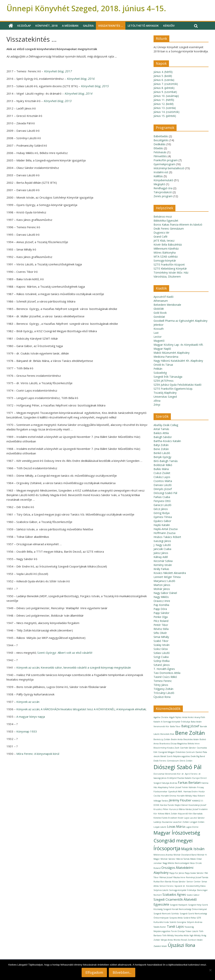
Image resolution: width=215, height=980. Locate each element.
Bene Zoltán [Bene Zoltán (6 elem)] (190, 733)
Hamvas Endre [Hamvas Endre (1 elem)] (191, 792)
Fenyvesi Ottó (162, 501)
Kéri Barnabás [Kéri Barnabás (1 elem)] (195, 814)
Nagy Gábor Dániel (165, 593)
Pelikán (158, 369)
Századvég (160, 373)
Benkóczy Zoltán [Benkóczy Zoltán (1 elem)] (162, 739)
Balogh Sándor (163, 437)
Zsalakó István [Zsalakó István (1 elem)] (160, 946)
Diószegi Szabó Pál (165, 493)
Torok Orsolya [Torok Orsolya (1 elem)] (178, 931)
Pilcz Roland (161, 621)
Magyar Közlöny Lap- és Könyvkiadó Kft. (178, 345)
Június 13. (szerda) (165, 108)
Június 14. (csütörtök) (166, 112)
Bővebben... (122, 972)
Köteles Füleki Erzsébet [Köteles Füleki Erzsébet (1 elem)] (165, 818)
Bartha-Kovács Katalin (167, 441)
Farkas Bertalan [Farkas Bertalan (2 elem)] (189, 783)
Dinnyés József (163, 489)
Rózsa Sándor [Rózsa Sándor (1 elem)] (179, 882)
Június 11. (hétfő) (164, 100)
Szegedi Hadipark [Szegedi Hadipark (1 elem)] (179, 905)
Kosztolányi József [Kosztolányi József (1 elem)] (197, 805)
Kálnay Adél (161, 557)
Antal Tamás (161, 429)
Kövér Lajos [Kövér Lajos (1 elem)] (183, 818)
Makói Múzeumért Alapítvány (172, 353)
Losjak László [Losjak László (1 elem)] (160, 827)
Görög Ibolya (162, 513)
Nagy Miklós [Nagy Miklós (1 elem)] (168, 863)
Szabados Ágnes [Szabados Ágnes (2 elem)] (174, 895)
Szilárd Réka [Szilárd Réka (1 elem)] (190, 918)
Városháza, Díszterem (167, 277)
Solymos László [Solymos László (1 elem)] (161, 890)
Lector (158, 337)
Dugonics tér (161, 233)
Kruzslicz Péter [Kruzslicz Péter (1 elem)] (161, 809)
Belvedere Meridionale (167, 305)
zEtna (157, 401)
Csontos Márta (163, 481)
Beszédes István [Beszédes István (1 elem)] (191, 739)
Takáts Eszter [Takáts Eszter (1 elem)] (160, 927)
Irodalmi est (161, 172)
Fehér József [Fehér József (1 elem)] (175, 787)
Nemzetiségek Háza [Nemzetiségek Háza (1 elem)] (185, 863)
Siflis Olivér (160, 633)
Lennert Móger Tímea (167, 577)
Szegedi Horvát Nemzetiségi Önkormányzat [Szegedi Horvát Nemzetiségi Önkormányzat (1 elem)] (185, 909)
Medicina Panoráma (166, 357)
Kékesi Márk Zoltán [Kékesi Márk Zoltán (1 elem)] (168, 814)
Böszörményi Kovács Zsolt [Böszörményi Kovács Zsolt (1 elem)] (166, 748)
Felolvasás (160, 152)
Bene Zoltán (161, 449)
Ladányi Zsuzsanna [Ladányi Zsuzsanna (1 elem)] (163, 822)
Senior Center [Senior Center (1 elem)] (194, 882)
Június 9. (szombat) (165, 92)
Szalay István (162, 645)
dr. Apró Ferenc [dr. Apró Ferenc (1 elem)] (190, 774)
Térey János (161, 685)
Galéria (88, 26)
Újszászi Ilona (162, 697)
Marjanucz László (164, 581)
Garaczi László (162, 505)
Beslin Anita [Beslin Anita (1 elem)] (177, 739)
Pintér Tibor (161, 625)
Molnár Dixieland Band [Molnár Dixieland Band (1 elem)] (185, 855)
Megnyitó (159, 184)
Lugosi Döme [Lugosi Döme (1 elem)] (192, 827)
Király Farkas (161, 569)
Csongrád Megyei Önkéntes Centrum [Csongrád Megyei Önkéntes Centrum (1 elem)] (176, 752)
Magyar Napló (162, 349)
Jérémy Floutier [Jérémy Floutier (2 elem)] (180, 800)
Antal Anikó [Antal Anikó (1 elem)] (188, 717)
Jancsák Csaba (162, 549)
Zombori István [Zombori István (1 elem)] (195, 940)
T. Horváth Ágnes (164, 669)
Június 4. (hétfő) (163, 72)
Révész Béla (161, 629)
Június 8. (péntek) (164, 88)
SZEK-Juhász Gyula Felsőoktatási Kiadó (178, 385)
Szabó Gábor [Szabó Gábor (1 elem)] (193, 895)
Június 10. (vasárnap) (166, 96)
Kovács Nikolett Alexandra (170, 573)
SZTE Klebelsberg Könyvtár (170, 269)
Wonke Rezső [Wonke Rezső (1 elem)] (180, 940)
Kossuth (159, 329)
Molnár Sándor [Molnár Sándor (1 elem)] (168, 859)
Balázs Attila (161, 433)
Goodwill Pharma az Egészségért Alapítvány (180, 321)
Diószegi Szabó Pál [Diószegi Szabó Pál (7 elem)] (178, 767)
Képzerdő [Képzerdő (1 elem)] (183, 814)
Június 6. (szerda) (164, 80)
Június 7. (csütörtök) (166, 84)
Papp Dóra (160, 609)
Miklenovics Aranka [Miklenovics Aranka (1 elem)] (163, 855)
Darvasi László (163, 485)
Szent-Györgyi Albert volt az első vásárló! (65, 653)
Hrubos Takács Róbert (167, 537)
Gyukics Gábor (162, 521)
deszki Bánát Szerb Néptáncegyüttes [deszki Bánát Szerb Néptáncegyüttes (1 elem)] (172, 756)
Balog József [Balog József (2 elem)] (190, 726)
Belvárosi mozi (163, 217)
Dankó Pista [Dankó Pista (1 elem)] (201, 752)
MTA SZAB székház (166, 257)
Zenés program (163, 196)
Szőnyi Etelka (162, 661)
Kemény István (163, 565)
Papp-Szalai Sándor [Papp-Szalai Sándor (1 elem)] (194, 873)
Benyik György (162, 457)
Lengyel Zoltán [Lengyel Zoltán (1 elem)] (197, 822)
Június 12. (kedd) (164, 104)
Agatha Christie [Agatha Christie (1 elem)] (161, 717)
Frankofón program (166, 160)
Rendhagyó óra (163, 188)
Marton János (162, 585)
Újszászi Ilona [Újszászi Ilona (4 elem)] (182, 945)
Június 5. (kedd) (163, 76)
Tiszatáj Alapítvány (165, 393)
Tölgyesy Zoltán (163, 689)
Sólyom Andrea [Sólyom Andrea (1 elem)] (195, 922)
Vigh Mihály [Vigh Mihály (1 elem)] (195, 935)
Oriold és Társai (163, 365)
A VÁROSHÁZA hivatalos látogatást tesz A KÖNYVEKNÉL (78, 709)
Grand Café (160, 237)
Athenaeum (161, 301)
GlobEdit (159, 309)
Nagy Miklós (161, 597)
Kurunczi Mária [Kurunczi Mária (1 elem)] (177, 809)
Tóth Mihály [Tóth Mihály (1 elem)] (168, 935)
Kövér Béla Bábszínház (168, 245)
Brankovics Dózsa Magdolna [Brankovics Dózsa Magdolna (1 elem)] (173, 744)
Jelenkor (158, 325)
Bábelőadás (161, 136)
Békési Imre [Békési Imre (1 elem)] (194, 744)
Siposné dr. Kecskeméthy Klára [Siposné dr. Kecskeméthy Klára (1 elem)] (190, 886)
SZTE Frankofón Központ (169, 265)
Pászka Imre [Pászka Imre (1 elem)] (179, 877)
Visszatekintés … (111, 26)
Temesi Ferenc (163, 681)
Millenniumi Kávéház (166, 249)
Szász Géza (161, 649)
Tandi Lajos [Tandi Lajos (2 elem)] (175, 927)
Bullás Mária (161, 469)
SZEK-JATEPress (164, 381)
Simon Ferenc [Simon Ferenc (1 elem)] (167, 886)
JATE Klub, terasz (164, 241)
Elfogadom (94, 972)
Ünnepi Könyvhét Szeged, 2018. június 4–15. (86, 8)
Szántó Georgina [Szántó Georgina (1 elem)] (178, 922)
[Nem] (210, 970)
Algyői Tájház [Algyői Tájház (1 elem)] (175, 717)
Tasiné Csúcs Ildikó (165, 677)
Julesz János (161, 553)
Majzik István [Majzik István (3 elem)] (193, 849)
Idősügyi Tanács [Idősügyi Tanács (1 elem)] (161, 801)
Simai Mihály (161, 637)
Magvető (159, 341)
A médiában (70, 26)
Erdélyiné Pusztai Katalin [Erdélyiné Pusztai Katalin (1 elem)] (179, 778)
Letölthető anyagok (143, 26)
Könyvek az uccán (28, 667)
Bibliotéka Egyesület (166, 221)
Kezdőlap (24, 26)
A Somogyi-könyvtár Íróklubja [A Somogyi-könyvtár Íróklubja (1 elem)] (176, 722)
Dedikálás (160, 144)
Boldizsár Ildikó (163, 465)
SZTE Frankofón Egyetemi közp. (173, 389)
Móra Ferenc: (38, 754)
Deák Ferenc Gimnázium (169, 229)
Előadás (158, 148)
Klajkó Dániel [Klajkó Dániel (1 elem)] (181, 805)
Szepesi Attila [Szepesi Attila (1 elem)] (176, 918)
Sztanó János (162, 665)
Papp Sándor (161, 613)
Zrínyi (157, 405)
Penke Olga (161, 617)
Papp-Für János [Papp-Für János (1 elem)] (177, 873)
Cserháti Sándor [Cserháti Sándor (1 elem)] (188, 748)
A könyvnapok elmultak (131, 709)
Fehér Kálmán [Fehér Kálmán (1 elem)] (189, 787)
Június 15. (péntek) (165, 116)
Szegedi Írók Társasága (168, 377)
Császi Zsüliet (162, 473)
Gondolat (159, 317)
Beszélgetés (161, 140)
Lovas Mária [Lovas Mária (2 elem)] (176, 827)
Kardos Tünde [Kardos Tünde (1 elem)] (167, 805)
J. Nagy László (162, 545)
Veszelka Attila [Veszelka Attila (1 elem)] (182, 935)
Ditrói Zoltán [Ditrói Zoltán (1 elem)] (186, 761)
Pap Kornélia (161, 605)
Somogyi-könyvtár (165, 261)
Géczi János (161, 509)
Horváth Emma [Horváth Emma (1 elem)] (168, 796)
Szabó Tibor (161, 641)
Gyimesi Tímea (163, 517)
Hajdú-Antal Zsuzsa (166, 529)
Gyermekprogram (164, 164)
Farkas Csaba (162, 497)
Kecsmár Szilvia (163, 561)
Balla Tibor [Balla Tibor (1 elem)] (175, 726)
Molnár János (162, 589)
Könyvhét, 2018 (46, 26)
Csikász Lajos (162, 477)
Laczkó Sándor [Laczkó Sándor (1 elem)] (197, 818)
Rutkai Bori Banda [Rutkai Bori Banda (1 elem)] (162, 882)
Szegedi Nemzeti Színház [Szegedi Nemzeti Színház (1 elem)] (166, 914)
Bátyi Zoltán (161, 445)
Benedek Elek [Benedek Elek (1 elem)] (167, 734)
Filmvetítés (160, 156)
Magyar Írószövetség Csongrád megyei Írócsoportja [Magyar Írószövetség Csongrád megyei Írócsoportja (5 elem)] (177, 841)
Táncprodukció (163, 192)
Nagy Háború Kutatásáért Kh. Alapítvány (178, 361)
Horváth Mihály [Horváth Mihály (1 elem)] (184, 796)
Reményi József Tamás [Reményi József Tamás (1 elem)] (197, 877)
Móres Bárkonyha (165, 253)
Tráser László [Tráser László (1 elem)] (192, 931)
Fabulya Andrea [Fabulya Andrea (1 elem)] (169, 783)
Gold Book (160, 313)
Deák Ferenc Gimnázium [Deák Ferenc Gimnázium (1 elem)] (166, 761)
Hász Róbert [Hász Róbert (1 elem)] (199, 796)
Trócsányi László (164, 693)
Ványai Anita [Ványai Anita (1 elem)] (167, 940)
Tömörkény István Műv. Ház (171, 273)
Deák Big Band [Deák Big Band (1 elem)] (198, 756)
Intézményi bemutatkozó (169, 168)
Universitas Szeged (165, 397)
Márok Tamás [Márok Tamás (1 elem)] (183, 859)
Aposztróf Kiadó (164, 297)
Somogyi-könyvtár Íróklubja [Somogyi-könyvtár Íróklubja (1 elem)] (183, 890)
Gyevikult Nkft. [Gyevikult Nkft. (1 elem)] (175, 792)
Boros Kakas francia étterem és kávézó (178, 225)
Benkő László (162, 453)
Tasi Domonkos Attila (167, 673)
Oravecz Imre (162, 601)
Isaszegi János (162, 541)
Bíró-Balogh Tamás (166, 461)
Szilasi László (162, 653)
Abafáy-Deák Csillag (166, 425)
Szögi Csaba (161, 657)
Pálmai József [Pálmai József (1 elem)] (166, 877)
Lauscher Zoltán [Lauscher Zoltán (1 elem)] (181, 822)
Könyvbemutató (163, 180)
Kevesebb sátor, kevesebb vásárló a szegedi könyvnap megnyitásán (86, 667)
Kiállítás (158, 176)
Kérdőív (169, 26)
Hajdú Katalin (162, 525)
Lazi (156, 333)
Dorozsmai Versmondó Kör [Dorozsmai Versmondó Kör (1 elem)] (167, 774)
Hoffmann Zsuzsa (164, 533)
